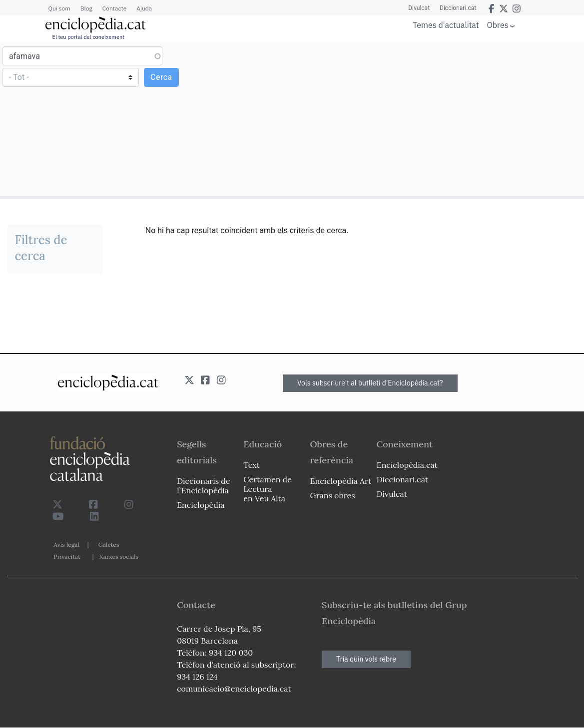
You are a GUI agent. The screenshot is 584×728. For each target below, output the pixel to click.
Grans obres (333, 495)
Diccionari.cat (458, 8)
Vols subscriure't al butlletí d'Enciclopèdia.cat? (370, 383)
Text (252, 465)
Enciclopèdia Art (341, 481)
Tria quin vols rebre (366, 659)
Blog (86, 8)
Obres (498, 25)
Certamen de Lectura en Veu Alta (267, 489)
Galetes (109, 545)
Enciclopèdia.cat (407, 465)
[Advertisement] (437, 119)
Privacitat (67, 556)
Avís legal (67, 545)
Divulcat (419, 8)
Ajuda (144, 8)
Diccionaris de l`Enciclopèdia (203, 486)
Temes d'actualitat (446, 25)
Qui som (59, 8)
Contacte (114, 8)
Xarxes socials (119, 556)
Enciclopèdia (201, 505)
